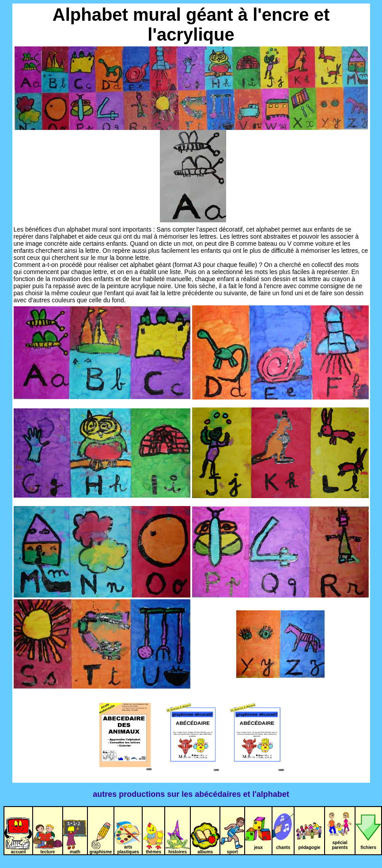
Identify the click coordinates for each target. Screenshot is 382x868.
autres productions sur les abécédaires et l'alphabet (191, 794)
